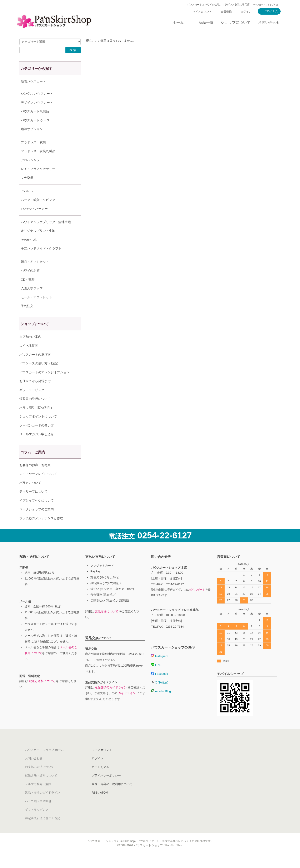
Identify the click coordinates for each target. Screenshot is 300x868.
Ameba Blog (161, 702)
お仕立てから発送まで (35, 391)
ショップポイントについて (38, 427)
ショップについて (236, 23)
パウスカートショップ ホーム (44, 760)
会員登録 (226, 12)
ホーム (178, 23)
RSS (95, 803)
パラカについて (30, 493)
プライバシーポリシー (106, 786)
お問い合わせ (269, 23)
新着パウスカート (33, 81)
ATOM (104, 803)
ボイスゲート (197, 600)
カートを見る (100, 777)
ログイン (246, 12)
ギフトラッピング (32, 400)
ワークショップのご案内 (37, 520)
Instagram (160, 667)
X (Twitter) (160, 693)
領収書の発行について (35, 409)
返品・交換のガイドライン (42, 803)
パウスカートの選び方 (35, 365)
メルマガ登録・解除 (38, 794)
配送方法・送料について (41, 786)
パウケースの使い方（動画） (40, 374)
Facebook (159, 684)
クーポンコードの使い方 (37, 436)
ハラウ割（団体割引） (40, 812)
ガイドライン (127, 704)
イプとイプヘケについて (37, 511)
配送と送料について (42, 691)
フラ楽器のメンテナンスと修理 (41, 529)
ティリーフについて (33, 502)
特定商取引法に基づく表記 (42, 829)
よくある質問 (29, 356)
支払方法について (106, 622)
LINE (156, 675)
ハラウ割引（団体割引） (37, 418)
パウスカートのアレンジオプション (44, 383)
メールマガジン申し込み (37, 445)
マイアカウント (202, 12)
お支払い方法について (40, 777)
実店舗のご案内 (30, 347)
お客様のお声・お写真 (35, 475)
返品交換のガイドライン (111, 698)
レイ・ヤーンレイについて (38, 484)
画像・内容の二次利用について (112, 794)
